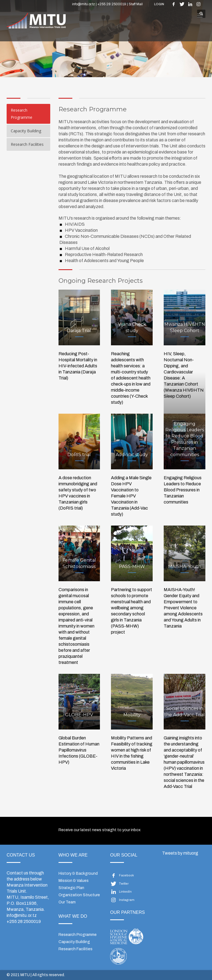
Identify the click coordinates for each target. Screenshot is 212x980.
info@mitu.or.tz (22, 915)
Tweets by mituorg (180, 853)
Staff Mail (136, 4)
